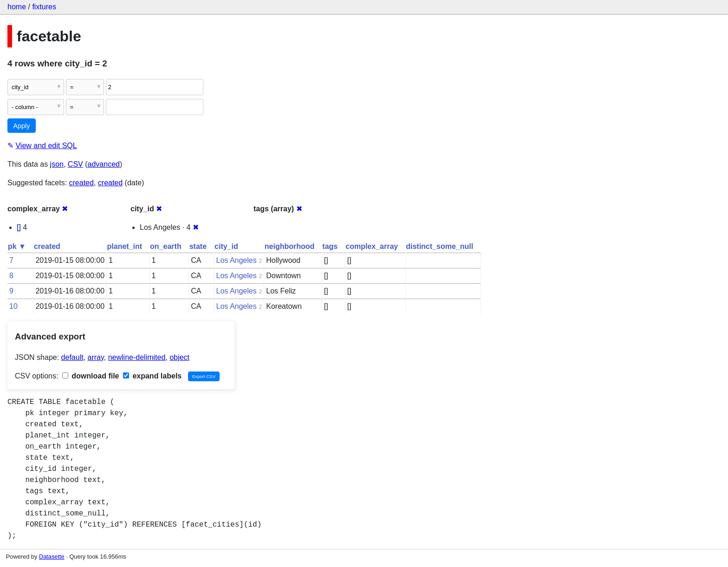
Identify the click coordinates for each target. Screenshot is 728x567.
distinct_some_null (439, 246)
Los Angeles (237, 260)
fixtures (44, 7)
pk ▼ (17, 246)
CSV (75, 164)
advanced (104, 164)
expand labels (152, 376)
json (57, 164)
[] (19, 227)
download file (91, 376)
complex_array (372, 246)
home (17, 7)
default (72, 357)
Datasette (52, 557)
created (81, 183)
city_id (226, 246)
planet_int (125, 246)
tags (330, 246)
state (198, 246)
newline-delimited (137, 357)
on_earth (166, 246)
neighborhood (290, 246)
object (179, 357)
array (96, 357)
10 (13, 306)
